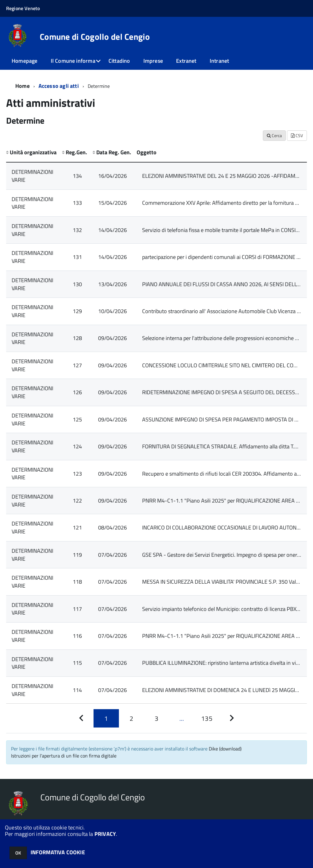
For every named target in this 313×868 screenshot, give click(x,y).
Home (22, 86)
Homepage (24, 61)
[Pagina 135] (207, 718)
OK (18, 853)
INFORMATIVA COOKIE (58, 852)
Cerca (274, 135)
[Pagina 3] (156, 718)
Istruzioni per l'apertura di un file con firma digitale (64, 756)
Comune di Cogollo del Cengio (95, 37)
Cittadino (119, 61)
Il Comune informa (73, 61)
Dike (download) (225, 749)
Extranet (186, 61)
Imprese (153, 61)
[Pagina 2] (131, 718)
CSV (297, 135)
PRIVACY (105, 834)
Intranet (219, 61)
